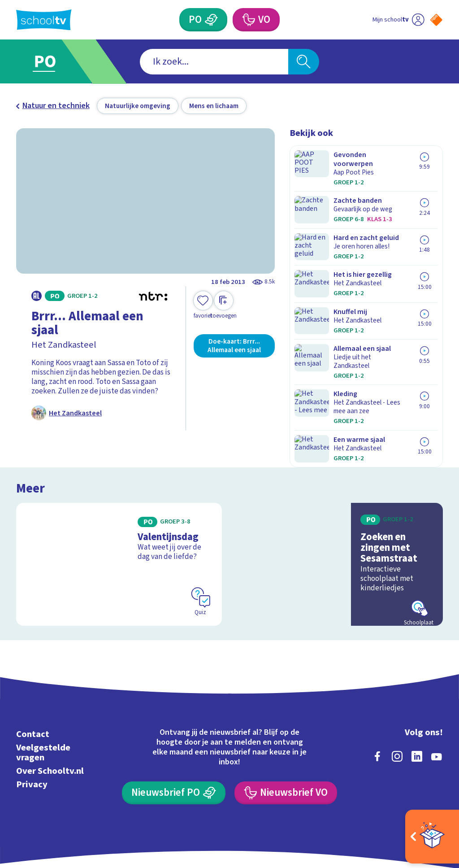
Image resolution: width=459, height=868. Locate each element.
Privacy (32, 746)
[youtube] (437, 718)
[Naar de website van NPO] (436, 20)
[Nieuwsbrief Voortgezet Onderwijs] (286, 755)
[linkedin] (417, 718)
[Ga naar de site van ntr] (429, 798)
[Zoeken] (303, 62)
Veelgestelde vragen (43, 714)
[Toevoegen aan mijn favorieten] (203, 305)
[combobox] (214, 62)
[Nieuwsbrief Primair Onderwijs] (173, 755)
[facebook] (377, 718)
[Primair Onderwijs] (211, 20)
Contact (33, 696)
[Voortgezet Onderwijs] (248, 20)
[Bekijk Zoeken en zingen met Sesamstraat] (340, 526)
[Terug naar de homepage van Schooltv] (44, 20)
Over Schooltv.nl (50, 733)
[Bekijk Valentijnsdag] (119, 526)
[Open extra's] (432, 837)
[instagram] (397, 718)
